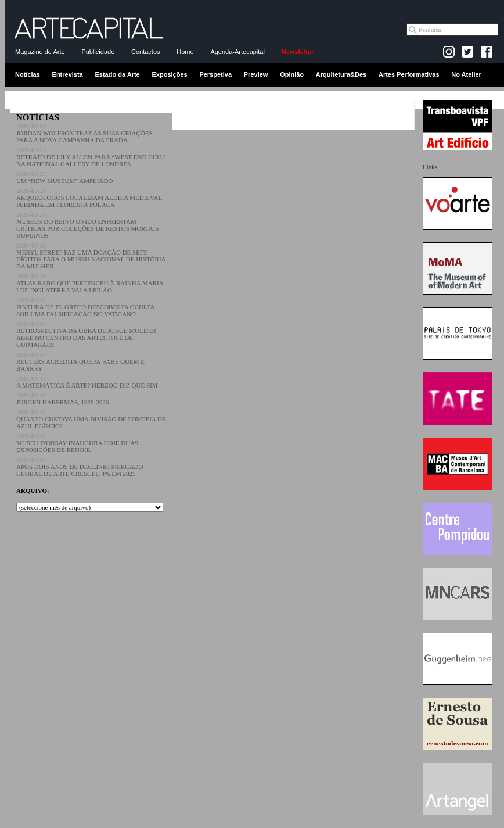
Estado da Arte (118, 74)
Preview (256, 74)
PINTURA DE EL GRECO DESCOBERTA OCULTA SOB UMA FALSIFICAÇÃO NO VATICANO (85, 307)
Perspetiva (215, 74)
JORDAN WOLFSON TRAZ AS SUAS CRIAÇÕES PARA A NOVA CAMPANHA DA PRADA (84, 133)
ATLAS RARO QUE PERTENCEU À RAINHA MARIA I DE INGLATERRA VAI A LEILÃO (90, 283)
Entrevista (68, 74)
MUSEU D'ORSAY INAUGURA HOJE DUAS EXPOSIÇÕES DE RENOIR (77, 443)
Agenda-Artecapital (237, 52)
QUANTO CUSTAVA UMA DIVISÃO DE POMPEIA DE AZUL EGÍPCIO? (91, 419)
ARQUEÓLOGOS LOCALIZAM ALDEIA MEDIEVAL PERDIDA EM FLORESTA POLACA (89, 198)
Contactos (146, 52)
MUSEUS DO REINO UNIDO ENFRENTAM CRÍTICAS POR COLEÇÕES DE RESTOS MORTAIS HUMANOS (88, 225)
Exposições (169, 74)
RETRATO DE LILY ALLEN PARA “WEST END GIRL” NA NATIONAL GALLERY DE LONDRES (91, 157)
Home (185, 52)
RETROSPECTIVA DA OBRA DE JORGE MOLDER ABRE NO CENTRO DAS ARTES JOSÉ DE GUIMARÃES (86, 334)
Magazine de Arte (40, 52)
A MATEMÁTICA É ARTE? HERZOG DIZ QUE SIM (87, 382)
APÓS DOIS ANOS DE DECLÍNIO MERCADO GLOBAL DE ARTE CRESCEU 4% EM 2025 (80, 467)
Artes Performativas (409, 74)
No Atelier (466, 74)
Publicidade (98, 52)
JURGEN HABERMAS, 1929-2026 (62, 399)
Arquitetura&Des (341, 74)
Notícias (28, 74)
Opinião (292, 74)
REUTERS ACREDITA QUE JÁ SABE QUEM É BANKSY (80, 361)
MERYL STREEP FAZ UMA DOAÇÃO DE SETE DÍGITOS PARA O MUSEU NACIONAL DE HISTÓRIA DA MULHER (91, 256)
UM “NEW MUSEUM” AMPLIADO (64, 177)
